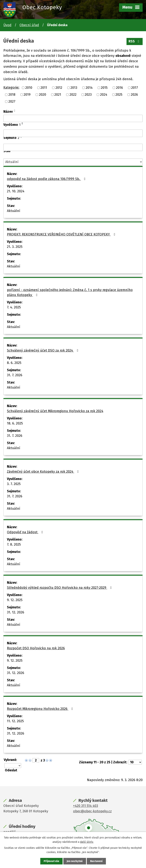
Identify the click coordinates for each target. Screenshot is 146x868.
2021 (58, 95)
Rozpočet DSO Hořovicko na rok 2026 (36, 648)
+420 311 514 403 (86, 806)
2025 (119, 95)
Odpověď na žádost (26, 532)
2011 (44, 88)
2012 (59, 88)
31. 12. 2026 (16, 612)
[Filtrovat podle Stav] (73, 162)
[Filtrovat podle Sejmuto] (73, 147)
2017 (135, 88)
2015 (104, 88)
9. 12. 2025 (15, 600)
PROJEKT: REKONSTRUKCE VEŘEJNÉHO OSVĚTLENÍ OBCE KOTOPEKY (62, 234)
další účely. (87, 842)
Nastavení (96, 861)
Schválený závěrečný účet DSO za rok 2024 (43, 350)
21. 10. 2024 (16, 191)
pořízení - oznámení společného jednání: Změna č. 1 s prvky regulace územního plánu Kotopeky (70, 292)
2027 (12, 101)
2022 (73, 95)
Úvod (7, 25)
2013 (74, 88)
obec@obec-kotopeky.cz (92, 811)
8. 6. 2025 (14, 363)
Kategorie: (11, 87)
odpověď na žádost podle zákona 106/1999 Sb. (47, 179)
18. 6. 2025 (15, 423)
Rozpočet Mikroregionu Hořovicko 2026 (41, 709)
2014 (89, 88)
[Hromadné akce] (13, 766)
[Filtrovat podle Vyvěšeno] (73, 133)
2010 (29, 88)
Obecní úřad (29, 25)
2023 (88, 95)
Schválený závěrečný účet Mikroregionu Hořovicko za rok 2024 (55, 411)
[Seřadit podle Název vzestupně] (15, 110)
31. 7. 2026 (15, 375)
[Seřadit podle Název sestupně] (15, 111)
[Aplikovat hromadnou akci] (12, 770)
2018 (12, 95)
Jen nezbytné (75, 861)
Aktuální (14, 211)
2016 (119, 88)
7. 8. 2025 (14, 544)
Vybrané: (10, 760)
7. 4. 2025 (14, 307)
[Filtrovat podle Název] (73, 118)
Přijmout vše (51, 861)
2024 (104, 95)
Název (8, 112)
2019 (27, 95)
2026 (134, 95)
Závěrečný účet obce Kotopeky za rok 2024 (44, 472)
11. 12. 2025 (15, 721)
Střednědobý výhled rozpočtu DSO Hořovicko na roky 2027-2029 (60, 588)
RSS (135, 41)
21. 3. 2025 (15, 247)
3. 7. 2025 (14, 484)
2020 (43, 95)
